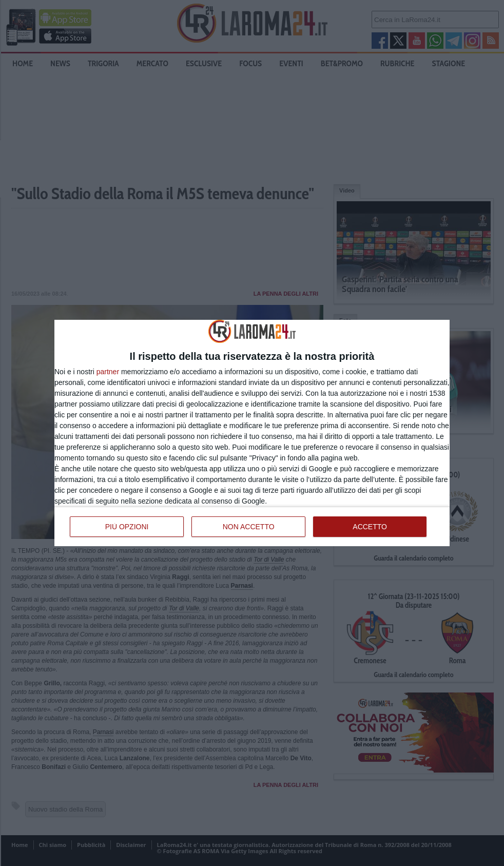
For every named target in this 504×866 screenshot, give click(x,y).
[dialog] (252, 433)
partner (108, 372)
